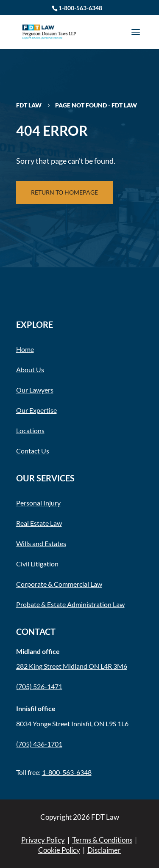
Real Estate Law (39, 523)
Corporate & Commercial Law (59, 584)
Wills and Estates (41, 543)
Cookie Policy (59, 850)
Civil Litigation (37, 564)
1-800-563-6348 (80, 8)
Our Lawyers (35, 390)
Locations (30, 430)
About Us (30, 369)
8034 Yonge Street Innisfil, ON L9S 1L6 (72, 724)
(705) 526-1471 (39, 686)
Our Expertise (36, 410)
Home (25, 349)
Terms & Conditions (102, 840)
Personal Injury (38, 503)
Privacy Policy (43, 840)
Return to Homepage (64, 192)
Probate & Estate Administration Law (70, 604)
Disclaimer (104, 850)
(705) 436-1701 (39, 744)
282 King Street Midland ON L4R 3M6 (72, 666)
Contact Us (33, 451)
